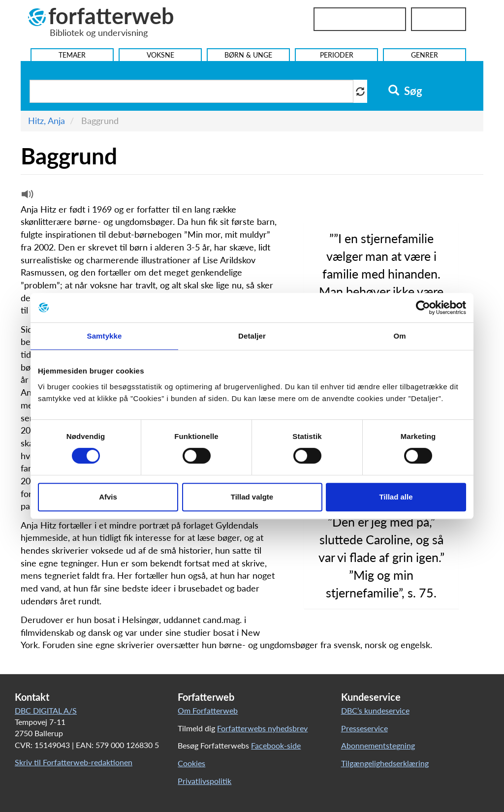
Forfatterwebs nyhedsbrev (262, 728)
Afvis (108, 497)
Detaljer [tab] (252, 336)
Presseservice (364, 728)
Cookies (191, 763)
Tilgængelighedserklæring (385, 763)
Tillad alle (396, 497)
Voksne (160, 55)
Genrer (425, 55)
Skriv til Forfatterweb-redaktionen (74, 762)
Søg (405, 91)
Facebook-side (276, 745)
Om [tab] (399, 336)
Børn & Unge (248, 55)
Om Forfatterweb (208, 710)
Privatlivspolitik (205, 781)
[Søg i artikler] (191, 91)
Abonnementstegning (378, 745)
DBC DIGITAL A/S (46, 710)
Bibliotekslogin (360, 19)
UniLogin (439, 19)
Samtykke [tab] (105, 336)
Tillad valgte (252, 497)
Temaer (72, 55)
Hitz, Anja (47, 121)
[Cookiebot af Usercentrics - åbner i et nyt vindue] (423, 308)
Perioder (337, 55)
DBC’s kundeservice (375, 710)
